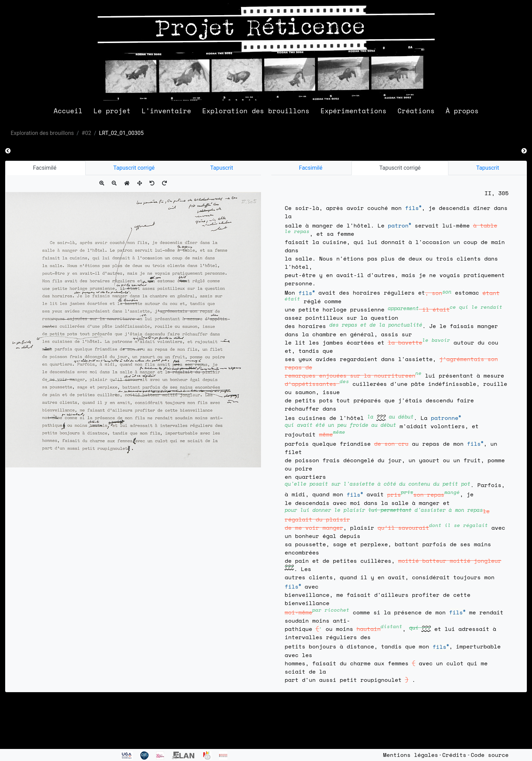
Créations (416, 111)
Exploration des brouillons (256, 111)
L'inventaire (166, 111)
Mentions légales (411, 755)
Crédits (454, 755)
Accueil (68, 111)
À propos (462, 111)
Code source (490, 755)
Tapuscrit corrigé (134, 168)
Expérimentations (354, 111)
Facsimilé (45, 168)
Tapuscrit (221, 168)
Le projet (112, 111)
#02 (86, 133)
